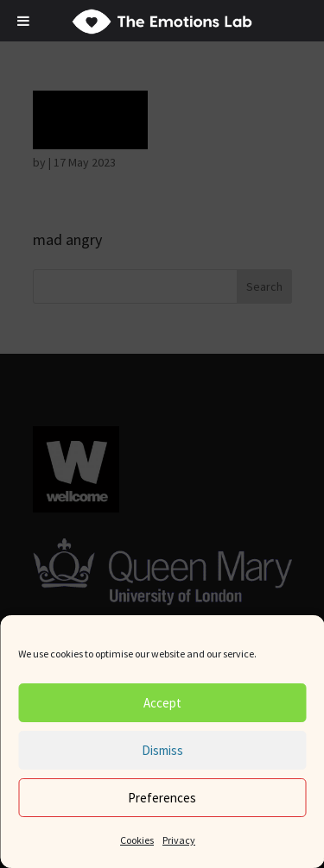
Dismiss (162, 750)
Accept (162, 703)
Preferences (162, 798)
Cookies (137, 840)
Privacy (179, 840)
